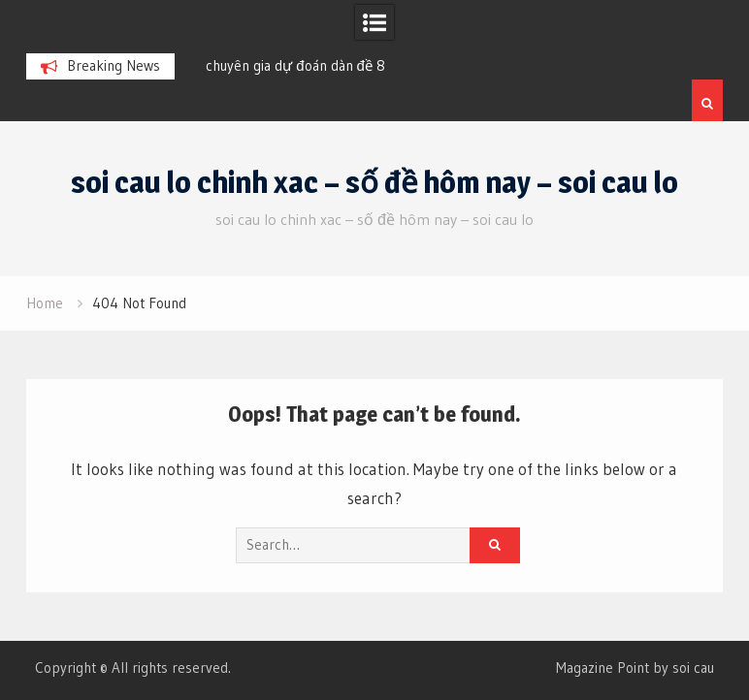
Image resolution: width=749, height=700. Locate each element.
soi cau (693, 668)
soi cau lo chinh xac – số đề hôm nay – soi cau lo (374, 182)
